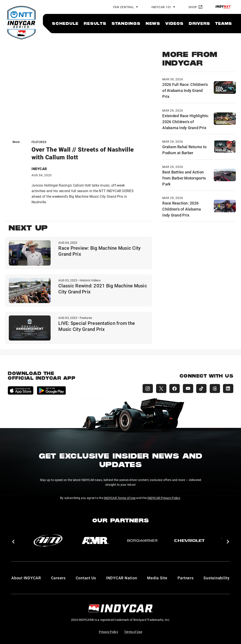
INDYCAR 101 (161, 7)
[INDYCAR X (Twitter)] (160, 388)
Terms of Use (133, 632)
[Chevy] (190, 541)
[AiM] (48, 541)
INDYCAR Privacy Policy (164, 498)
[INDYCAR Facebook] (173, 388)
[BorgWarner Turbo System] (142, 541)
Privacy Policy (108, 632)
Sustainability (217, 578)
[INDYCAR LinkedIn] (228, 388)
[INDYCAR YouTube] (187, 388)
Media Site (157, 578)
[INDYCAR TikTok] (201, 388)
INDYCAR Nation (122, 578)
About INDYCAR (26, 578)
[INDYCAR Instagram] (146, 388)
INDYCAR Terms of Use (120, 498)
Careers (58, 578)
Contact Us (86, 578)
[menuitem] (65, 23)
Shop (195, 7)
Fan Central (124, 7)
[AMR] (95, 541)
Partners (186, 578)
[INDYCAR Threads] (214, 388)
